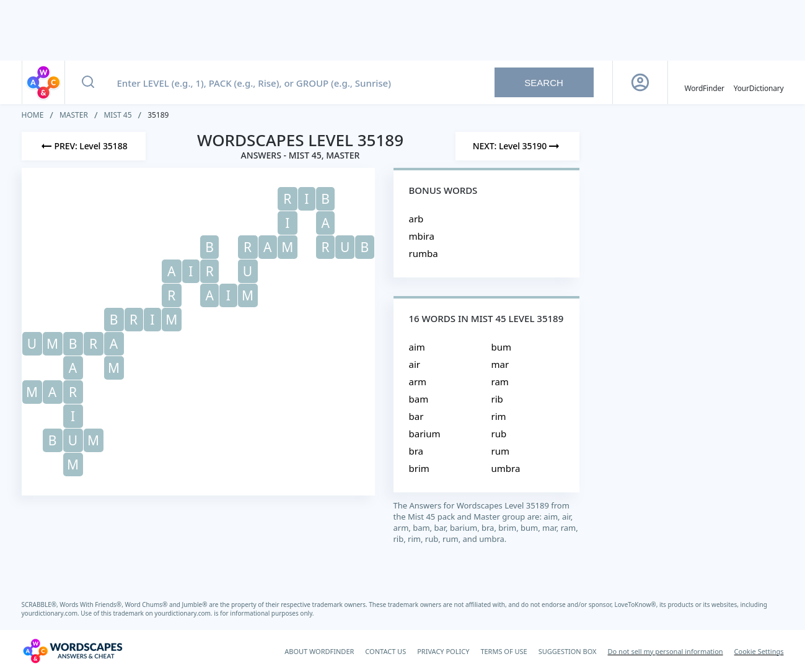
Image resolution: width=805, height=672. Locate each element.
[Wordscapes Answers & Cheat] (73, 651)
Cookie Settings (759, 651)
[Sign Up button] (640, 82)
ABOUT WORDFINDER (319, 651)
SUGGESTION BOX (568, 651)
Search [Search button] (544, 83)
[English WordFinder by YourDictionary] (705, 82)
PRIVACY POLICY (443, 651)
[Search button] (88, 82)
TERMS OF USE (504, 651)
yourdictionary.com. (51, 613)
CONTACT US (385, 651)
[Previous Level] (84, 146)
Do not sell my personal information (666, 651)
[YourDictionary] (759, 82)
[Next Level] (517, 146)
